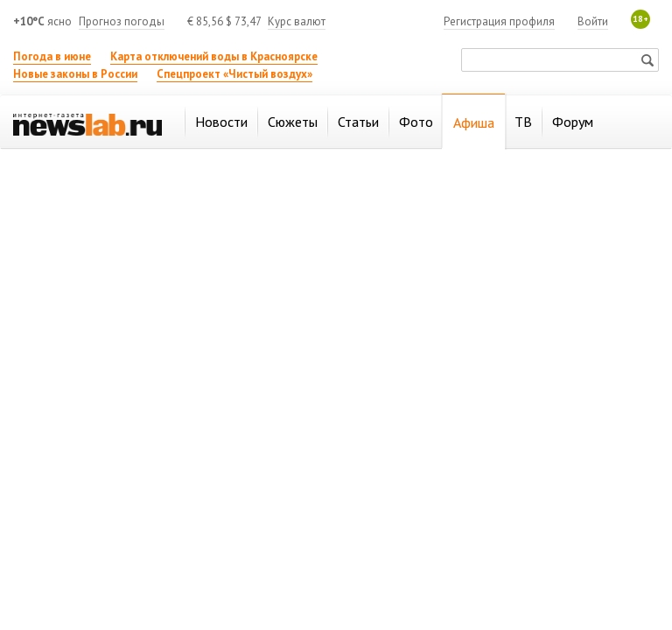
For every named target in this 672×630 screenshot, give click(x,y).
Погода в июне (52, 56)
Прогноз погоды (122, 21)
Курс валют (297, 21)
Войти (593, 21)
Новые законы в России (75, 74)
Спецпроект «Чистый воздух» (234, 74)
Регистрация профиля (499, 21)
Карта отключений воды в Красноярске (214, 56)
